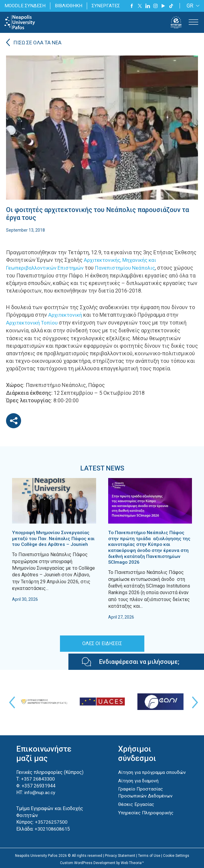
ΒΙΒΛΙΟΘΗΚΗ (70, 6)
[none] (192, 6)
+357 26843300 (38, 778)
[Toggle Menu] (193, 22)
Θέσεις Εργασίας (137, 809)
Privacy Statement (120, 854)
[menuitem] (192, 6)
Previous (11, 701)
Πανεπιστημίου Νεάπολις (132, 268)
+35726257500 (51, 820)
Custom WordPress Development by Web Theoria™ (102, 861)
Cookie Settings (176, 854)
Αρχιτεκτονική (66, 315)
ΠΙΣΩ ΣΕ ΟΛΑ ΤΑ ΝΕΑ (39, 43)
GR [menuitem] (190, 6)
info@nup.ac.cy (40, 791)
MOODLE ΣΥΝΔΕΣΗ (25, 6)
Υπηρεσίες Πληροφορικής (146, 817)
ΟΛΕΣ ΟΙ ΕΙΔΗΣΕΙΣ (102, 642)
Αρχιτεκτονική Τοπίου (33, 322)
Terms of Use (149, 854)
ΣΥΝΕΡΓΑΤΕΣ (107, 6)
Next (193, 701)
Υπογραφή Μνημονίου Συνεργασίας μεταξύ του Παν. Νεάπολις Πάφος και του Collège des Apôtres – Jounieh (54, 538)
